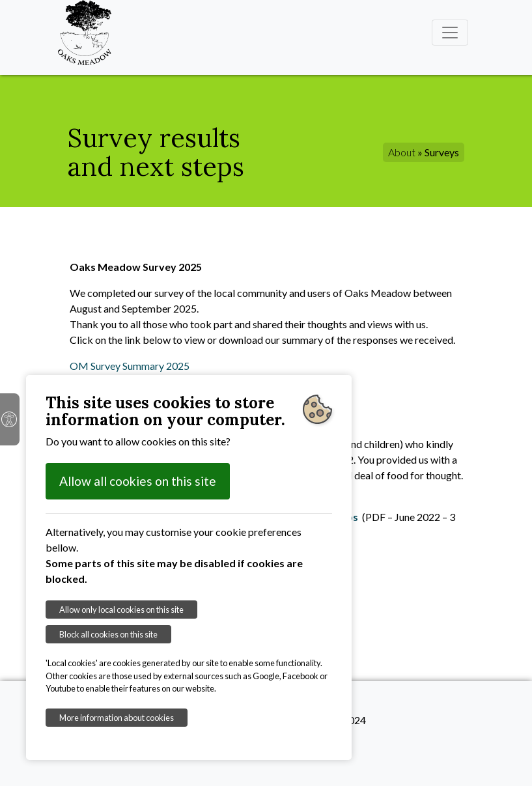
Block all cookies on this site (108, 634)
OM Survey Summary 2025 (130, 366)
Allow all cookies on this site (138, 481)
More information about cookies (117, 718)
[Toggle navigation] (450, 33)
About (402, 152)
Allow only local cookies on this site (121, 610)
